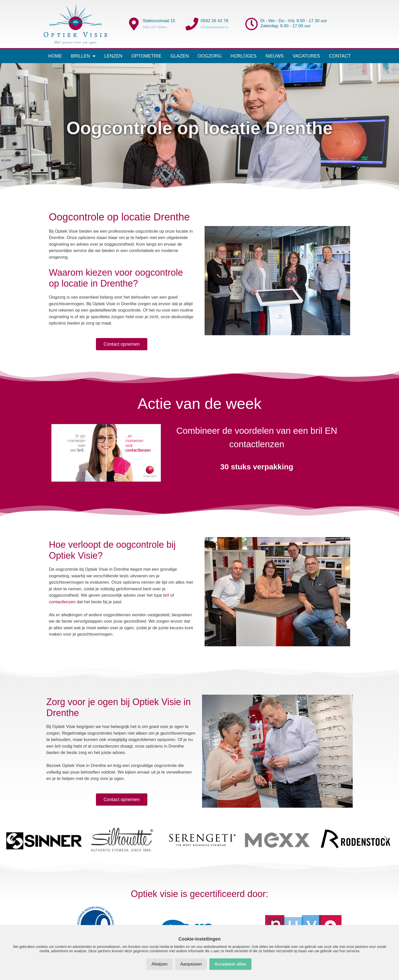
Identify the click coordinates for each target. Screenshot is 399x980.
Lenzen (113, 56)
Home (55, 56)
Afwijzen (159, 964)
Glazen (180, 56)
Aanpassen (191, 964)
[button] (13, 839)
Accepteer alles (230, 964)
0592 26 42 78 (215, 21)
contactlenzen (62, 602)
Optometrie (146, 56)
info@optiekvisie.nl (215, 27)
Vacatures (306, 56)
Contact (340, 56)
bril (167, 595)
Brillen (83, 56)
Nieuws (275, 56)
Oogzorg (210, 56)
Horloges (244, 56)
